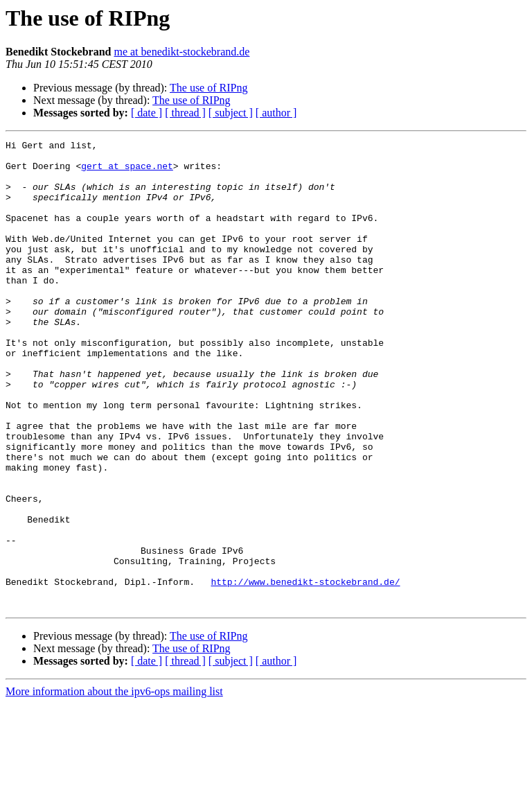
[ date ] (147, 113)
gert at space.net (127, 172)
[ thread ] (185, 113)
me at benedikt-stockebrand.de (181, 52)
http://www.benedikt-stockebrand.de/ (305, 671)
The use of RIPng (209, 88)
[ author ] (276, 113)
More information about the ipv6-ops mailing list (114, 785)
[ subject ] (231, 113)
